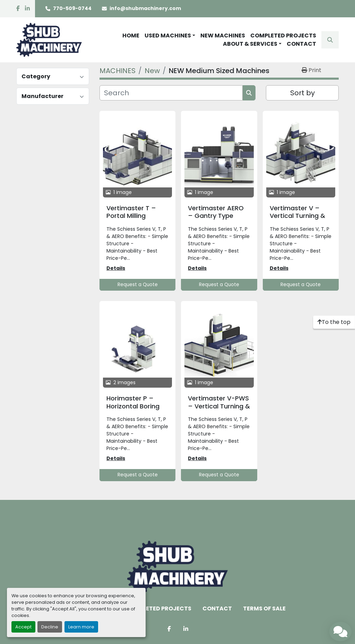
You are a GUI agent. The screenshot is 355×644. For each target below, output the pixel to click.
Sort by (302, 93)
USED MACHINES (168, 36)
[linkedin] (27, 9)
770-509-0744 (72, 8)
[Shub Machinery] (177, 566)
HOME (131, 36)
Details (116, 268)
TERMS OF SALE (264, 608)
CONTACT (301, 44)
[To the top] (334, 322)
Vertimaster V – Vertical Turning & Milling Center (297, 216)
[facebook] (18, 9)
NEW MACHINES (223, 36)
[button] (170, 36)
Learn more (81, 627)
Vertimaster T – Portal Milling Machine (131, 216)
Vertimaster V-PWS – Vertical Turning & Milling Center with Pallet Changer (219, 410)
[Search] (171, 93)
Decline (50, 627)
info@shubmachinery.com (145, 8)
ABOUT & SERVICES (250, 44)
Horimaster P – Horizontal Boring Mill (133, 406)
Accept (23, 627)
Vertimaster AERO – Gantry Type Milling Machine (216, 216)
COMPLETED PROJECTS (283, 36)
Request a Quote (138, 285)
